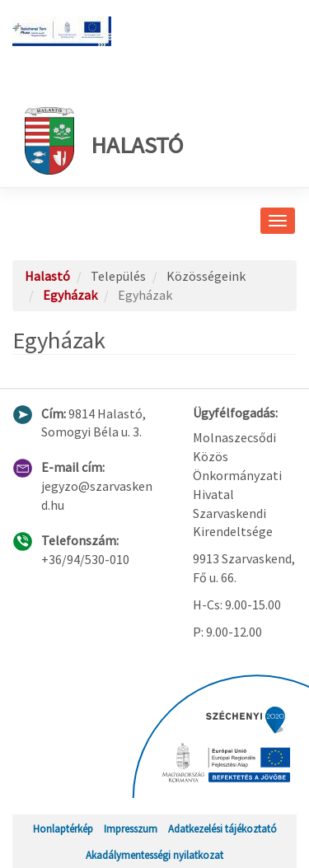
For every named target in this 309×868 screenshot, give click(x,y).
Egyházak (70, 295)
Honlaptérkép (63, 828)
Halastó (104, 141)
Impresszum (131, 828)
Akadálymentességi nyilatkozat (154, 855)
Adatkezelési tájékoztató (222, 828)
